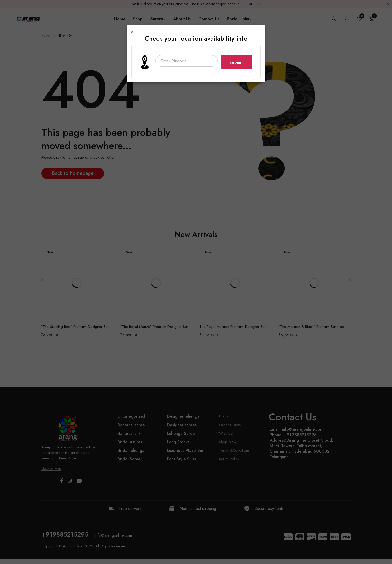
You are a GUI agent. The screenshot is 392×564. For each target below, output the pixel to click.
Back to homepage (73, 173)
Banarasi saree (131, 425)
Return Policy (229, 459)
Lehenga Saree (181, 433)
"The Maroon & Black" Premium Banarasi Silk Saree (314, 327)
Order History (230, 425)
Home (46, 36)
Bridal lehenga (131, 450)
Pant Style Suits (181, 459)
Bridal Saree (129, 459)
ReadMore (67, 458)
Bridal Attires (130, 442)
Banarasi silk (129, 433)
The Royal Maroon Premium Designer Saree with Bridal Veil (235, 327)
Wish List (226, 433)
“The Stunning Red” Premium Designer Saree (77, 327)
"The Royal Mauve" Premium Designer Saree (156, 327)
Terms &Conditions (234, 450)
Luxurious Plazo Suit (186, 450)
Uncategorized (131, 416)
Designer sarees (182, 425)
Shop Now (228, 442)
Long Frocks (178, 442)
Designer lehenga (183, 416)
